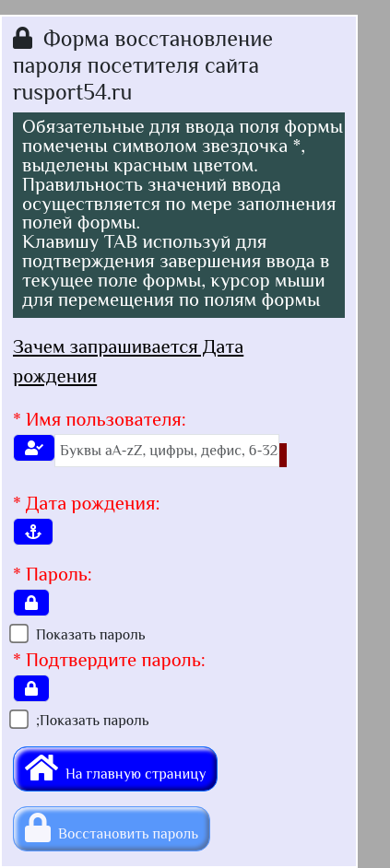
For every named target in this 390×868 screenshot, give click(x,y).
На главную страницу (115, 768)
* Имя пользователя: (100, 419)
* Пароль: (53, 574)
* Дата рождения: (87, 503)
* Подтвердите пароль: (109, 660)
